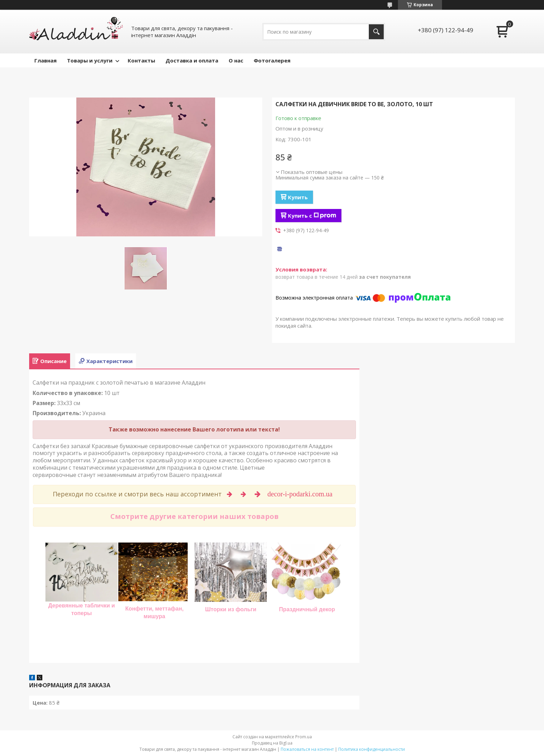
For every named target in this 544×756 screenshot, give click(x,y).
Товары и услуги (90, 60)
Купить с (312, 216)
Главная (45, 60)
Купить (298, 197)
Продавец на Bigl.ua (272, 743)
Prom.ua (304, 737)
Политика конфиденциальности (372, 749)
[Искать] (376, 32)
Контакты (141, 60)
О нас (236, 60)
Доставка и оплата (192, 60)
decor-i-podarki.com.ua (301, 494)
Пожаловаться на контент (307, 749)
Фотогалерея (272, 60)
